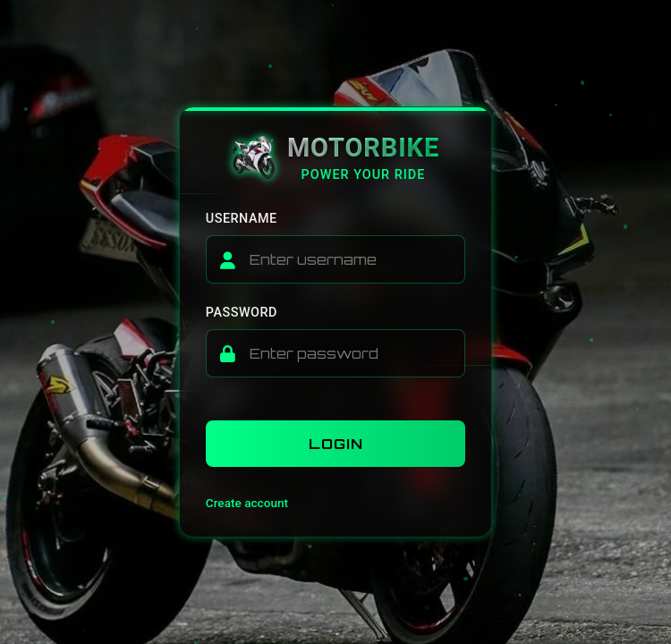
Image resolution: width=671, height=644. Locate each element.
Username (242, 219)
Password (242, 313)
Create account (247, 503)
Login (336, 444)
